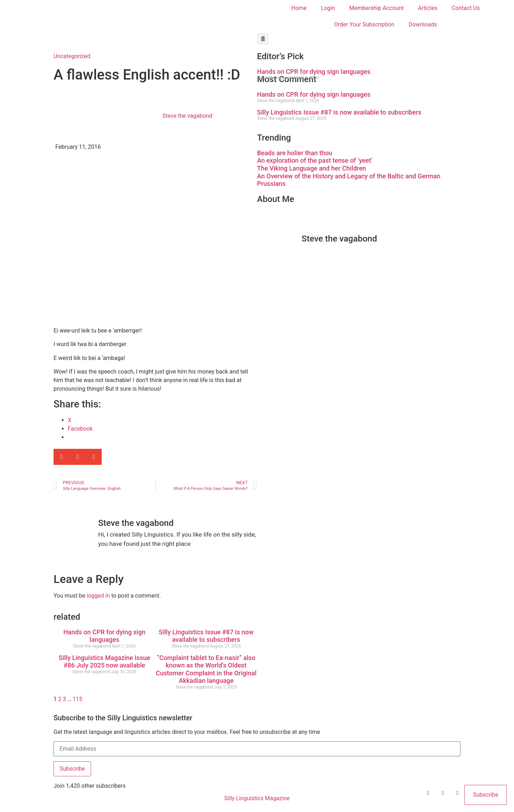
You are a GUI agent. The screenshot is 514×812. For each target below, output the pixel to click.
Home (299, 8)
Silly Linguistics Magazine (257, 798)
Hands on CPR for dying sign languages (105, 636)
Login (328, 8)
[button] (263, 39)
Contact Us (466, 8)
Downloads (423, 24)
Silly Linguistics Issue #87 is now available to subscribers (206, 636)
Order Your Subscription (364, 24)
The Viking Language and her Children (311, 168)
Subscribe (72, 769)
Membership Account (377, 8)
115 (78, 699)
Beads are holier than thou (295, 153)
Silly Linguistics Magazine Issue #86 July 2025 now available (104, 662)
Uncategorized (72, 56)
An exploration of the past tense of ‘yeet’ (315, 160)
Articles (428, 8)
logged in (98, 596)
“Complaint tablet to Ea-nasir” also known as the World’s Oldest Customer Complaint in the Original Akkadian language (206, 669)
